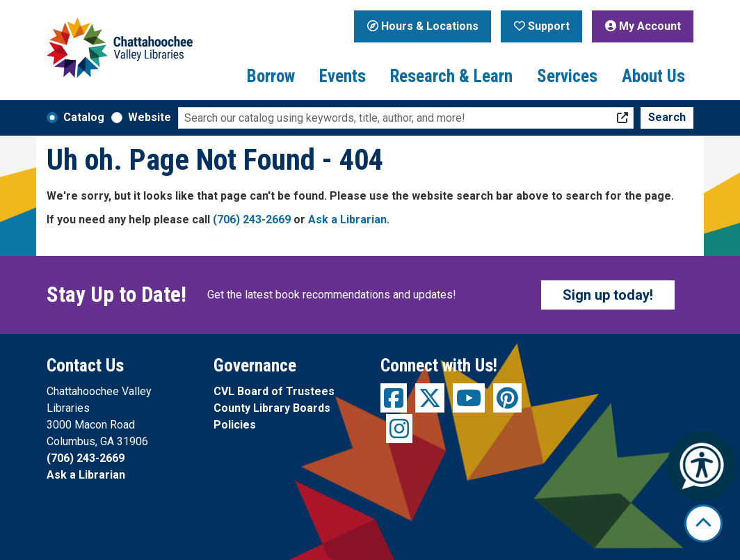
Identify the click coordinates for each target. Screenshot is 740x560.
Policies (235, 425)
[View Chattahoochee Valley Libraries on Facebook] (394, 398)
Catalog (84, 117)
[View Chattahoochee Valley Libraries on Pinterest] (507, 398)
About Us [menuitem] (653, 76)
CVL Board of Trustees (274, 391)
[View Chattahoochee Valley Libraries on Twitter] (430, 398)
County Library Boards (272, 408)
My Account (643, 26)
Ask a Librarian (347, 219)
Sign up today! (608, 295)
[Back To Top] (703, 523)
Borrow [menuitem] (271, 76)
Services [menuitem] (567, 76)
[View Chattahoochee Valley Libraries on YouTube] (469, 398)
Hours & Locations (423, 26)
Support (542, 26)
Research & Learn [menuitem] (451, 76)
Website (150, 117)
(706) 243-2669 (252, 219)
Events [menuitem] (343, 76)
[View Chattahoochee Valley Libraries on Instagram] (399, 429)
